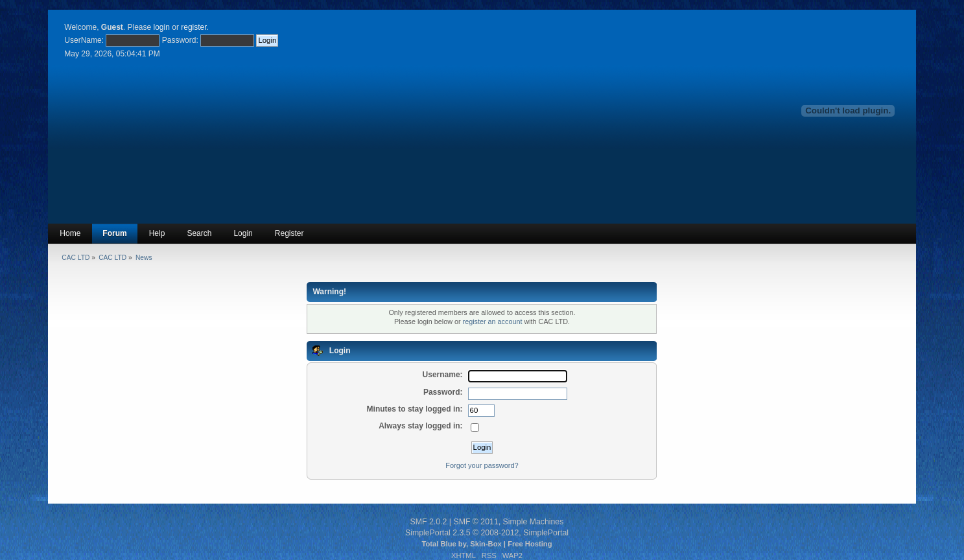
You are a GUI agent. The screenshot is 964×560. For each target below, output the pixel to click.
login (162, 27)
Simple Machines (534, 522)
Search (199, 233)
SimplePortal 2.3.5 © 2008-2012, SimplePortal (487, 533)
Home (70, 233)
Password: (180, 40)
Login (243, 233)
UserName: (84, 40)
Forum (114, 233)
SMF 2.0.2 (429, 522)
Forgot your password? (482, 465)
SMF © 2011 (476, 522)
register (194, 27)
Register (289, 233)
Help (157, 233)
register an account (493, 321)
